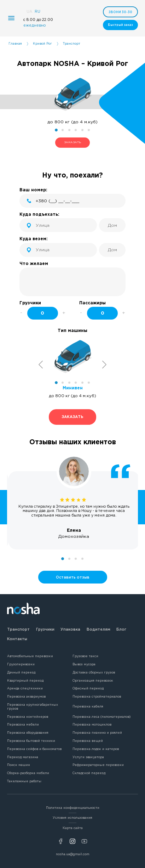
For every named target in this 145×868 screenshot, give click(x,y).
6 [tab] (89, 130)
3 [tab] (69, 130)
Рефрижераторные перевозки (98, 765)
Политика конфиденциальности (73, 808)
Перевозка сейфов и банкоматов (34, 749)
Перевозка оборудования (28, 733)
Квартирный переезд (25, 681)
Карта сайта (73, 828)
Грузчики (45, 629)
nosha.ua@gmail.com (73, 854)
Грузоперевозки (21, 664)
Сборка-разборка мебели (28, 773)
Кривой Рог (42, 44)
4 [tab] (76, 130)
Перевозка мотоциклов (92, 725)
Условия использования (72, 818)
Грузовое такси (85, 656)
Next (105, 364)
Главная (15, 44)
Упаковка (70, 629)
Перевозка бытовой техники (31, 741)
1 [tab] (56, 130)
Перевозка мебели (23, 725)
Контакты (17, 639)
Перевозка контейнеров (28, 717)
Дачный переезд (21, 672)
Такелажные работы (24, 781)
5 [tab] (82, 130)
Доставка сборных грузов (94, 672)
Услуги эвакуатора (88, 757)
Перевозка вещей (88, 741)
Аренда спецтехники (25, 688)
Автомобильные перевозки (30, 656)
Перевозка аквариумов (26, 697)
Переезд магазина (23, 757)
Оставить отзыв (73, 577)
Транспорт (18, 629)
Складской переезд (89, 773)
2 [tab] (63, 130)
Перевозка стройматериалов (97, 697)
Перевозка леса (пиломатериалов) (101, 717)
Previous (41, 364)
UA (29, 11)
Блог (121, 629)
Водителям (98, 629)
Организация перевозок (93, 681)
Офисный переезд (88, 688)
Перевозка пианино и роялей (97, 733)
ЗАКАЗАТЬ (72, 142)
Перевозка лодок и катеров (96, 749)
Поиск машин (19, 765)
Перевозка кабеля (88, 706)
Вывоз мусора (84, 664)
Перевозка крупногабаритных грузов (33, 707)
